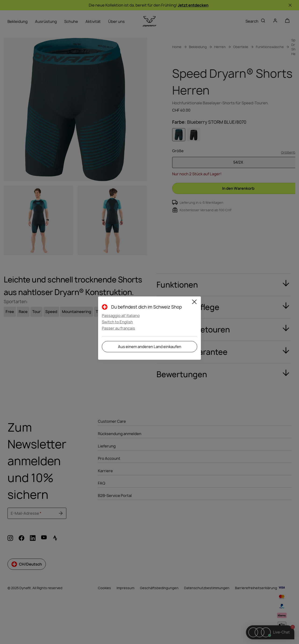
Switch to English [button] (117, 322)
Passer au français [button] (118, 328)
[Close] (194, 303)
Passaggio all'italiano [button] (121, 316)
